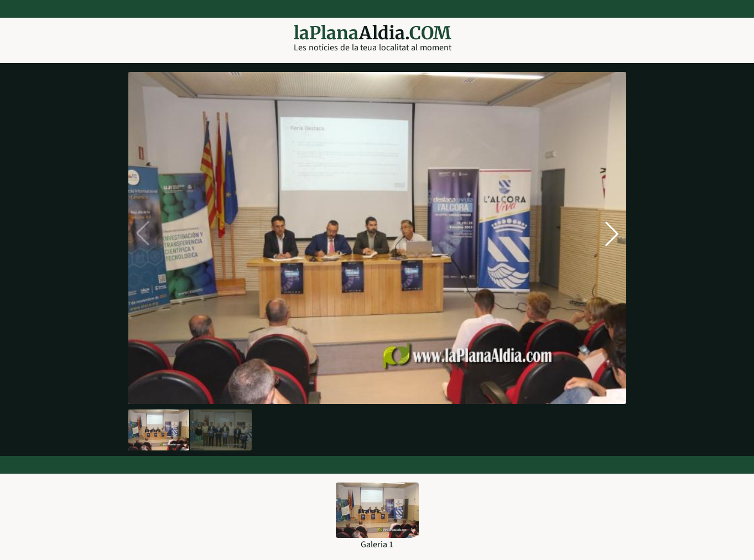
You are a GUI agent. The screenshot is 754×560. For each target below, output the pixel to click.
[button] (612, 234)
